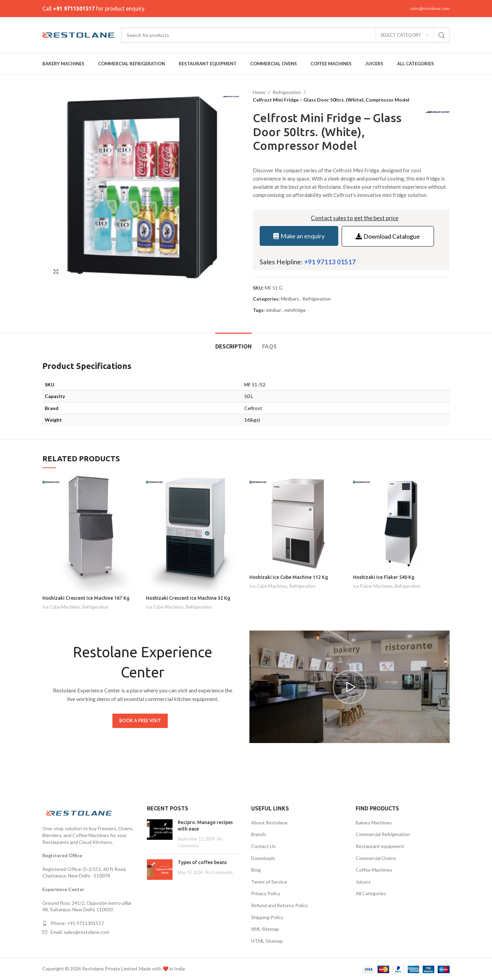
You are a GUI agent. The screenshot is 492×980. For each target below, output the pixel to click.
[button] (350, 687)
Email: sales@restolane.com (80, 932)
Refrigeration (287, 92)
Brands (259, 834)
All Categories (371, 893)
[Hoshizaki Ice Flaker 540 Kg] (401, 523)
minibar (274, 310)
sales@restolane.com (430, 8)
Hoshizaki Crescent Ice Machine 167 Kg (86, 598)
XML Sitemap (265, 929)
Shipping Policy (267, 917)
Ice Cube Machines (61, 607)
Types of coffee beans (202, 862)
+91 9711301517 (74, 9)
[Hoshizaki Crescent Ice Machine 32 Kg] (194, 533)
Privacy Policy (266, 893)
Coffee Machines (374, 870)
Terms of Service (269, 882)
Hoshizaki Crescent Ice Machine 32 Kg (188, 598)
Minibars (290, 299)
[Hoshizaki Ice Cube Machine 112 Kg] (298, 523)
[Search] (285, 35)
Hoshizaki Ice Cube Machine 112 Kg (289, 577)
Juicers (363, 882)
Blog (256, 870)
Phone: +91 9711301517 (77, 923)
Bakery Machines (374, 823)
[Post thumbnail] (160, 834)
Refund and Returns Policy (279, 905)
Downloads (263, 858)
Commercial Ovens (376, 858)
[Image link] (80, 813)
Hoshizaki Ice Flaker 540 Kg (384, 577)
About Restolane (269, 823)
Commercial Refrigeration (383, 834)
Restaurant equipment (380, 846)
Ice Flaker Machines (373, 586)
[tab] (234, 343)
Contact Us (263, 846)
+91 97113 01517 (330, 262)
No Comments (219, 872)
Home (259, 92)
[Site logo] (78, 34)
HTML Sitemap (267, 941)
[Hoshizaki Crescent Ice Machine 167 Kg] (91, 533)
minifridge (295, 310)
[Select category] (405, 35)
